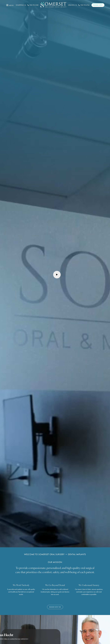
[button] (10, 5)
